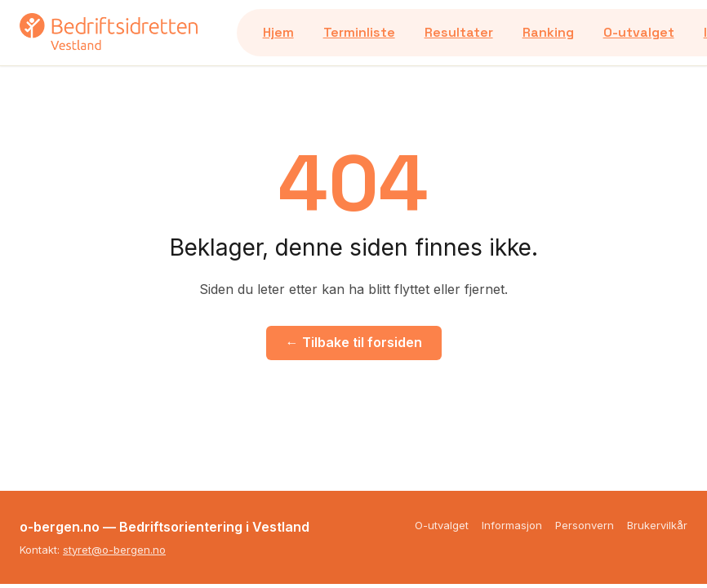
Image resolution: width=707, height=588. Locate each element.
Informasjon (512, 525)
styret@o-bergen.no (114, 550)
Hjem (278, 32)
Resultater (459, 32)
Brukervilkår (657, 525)
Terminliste (359, 32)
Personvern (585, 525)
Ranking (548, 32)
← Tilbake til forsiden (354, 342)
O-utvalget (639, 32)
